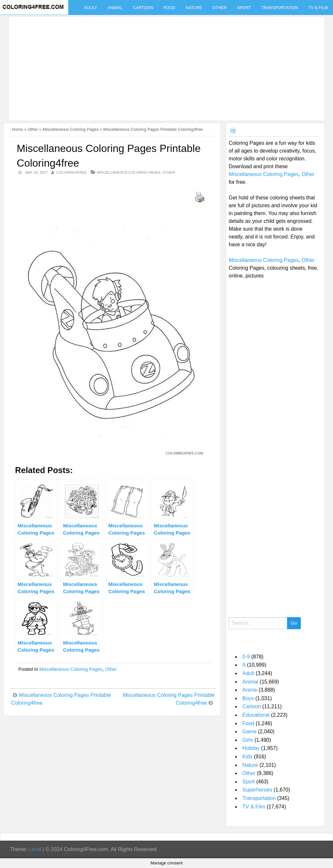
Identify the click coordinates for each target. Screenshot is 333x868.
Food (169, 8)
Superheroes (257, 790)
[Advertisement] (165, 65)
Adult (91, 8)
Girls (248, 740)
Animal (115, 8)
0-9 (246, 657)
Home (17, 129)
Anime (250, 690)
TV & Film (254, 807)
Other (220, 8)
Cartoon (143, 8)
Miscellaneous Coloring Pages (71, 129)
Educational (256, 715)
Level (35, 849)
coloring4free (72, 172)
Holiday (251, 748)
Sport (244, 8)
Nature (194, 8)
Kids (247, 757)
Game (249, 732)
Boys (248, 698)
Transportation (280, 8)
